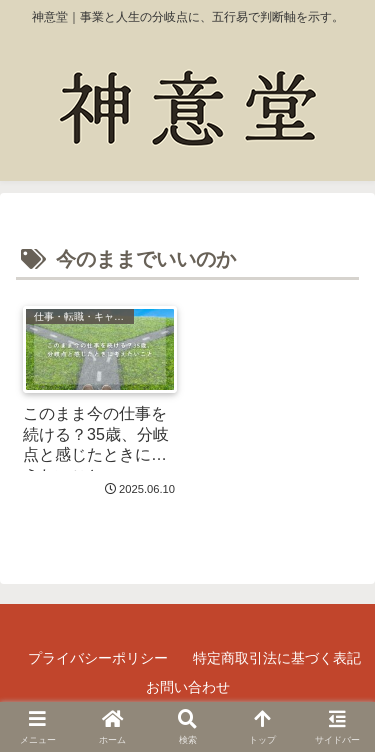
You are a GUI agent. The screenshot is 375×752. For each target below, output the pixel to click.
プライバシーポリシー (98, 658)
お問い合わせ (188, 687)
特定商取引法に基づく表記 (277, 658)
